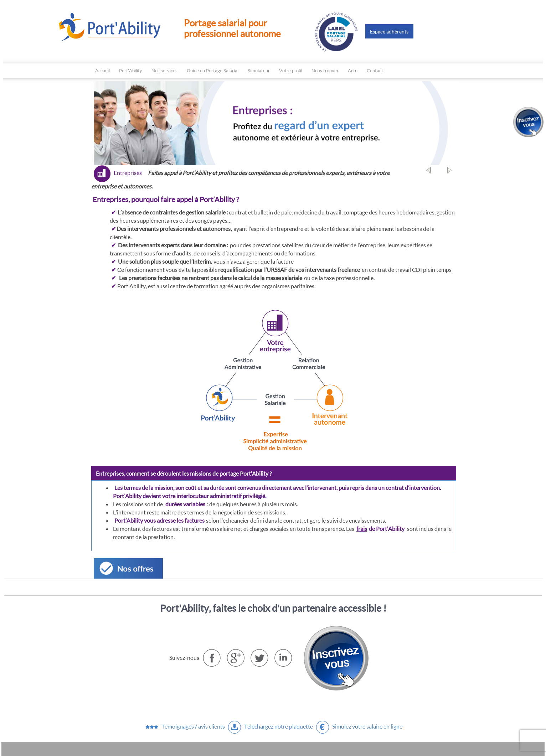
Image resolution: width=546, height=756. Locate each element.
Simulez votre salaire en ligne (367, 726)
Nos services (164, 71)
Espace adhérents (389, 32)
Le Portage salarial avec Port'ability (110, 27)
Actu (353, 71)
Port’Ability (131, 71)
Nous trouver (325, 71)
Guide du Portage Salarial (213, 71)
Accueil (102, 71)
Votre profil (291, 71)
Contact (375, 71)
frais (362, 529)
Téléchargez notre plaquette (279, 726)
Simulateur (259, 71)
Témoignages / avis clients (193, 726)
